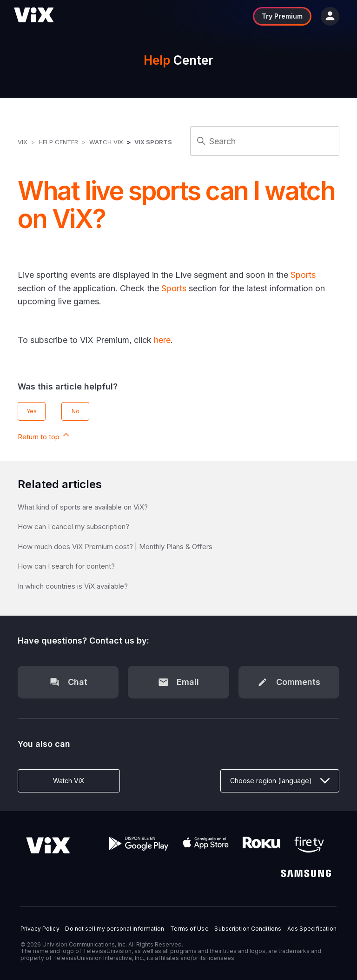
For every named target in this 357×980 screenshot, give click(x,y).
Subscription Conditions (248, 929)
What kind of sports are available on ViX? (83, 507)
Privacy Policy (40, 929)
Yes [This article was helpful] (32, 411)
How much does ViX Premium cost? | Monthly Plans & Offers (115, 547)
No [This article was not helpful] (76, 411)
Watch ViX (106, 142)
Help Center (58, 142)
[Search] (265, 141)
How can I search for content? (66, 566)
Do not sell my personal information (115, 929)
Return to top (44, 436)
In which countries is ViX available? (73, 586)
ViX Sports (153, 142)
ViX (23, 142)
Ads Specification (312, 929)
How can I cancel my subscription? (73, 527)
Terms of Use (189, 929)
